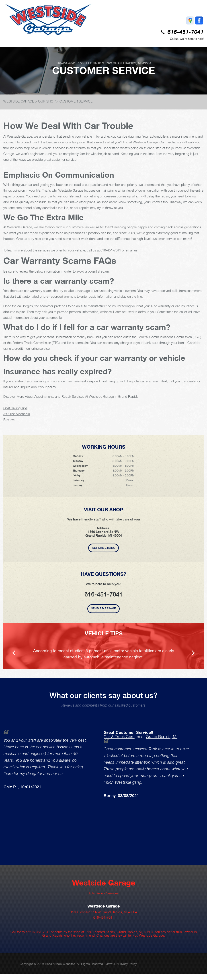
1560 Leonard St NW (95, 63)
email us (132, 250)
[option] (103, 646)
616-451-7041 (186, 32)
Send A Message (103, 608)
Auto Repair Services (103, 893)
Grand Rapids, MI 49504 (132, 63)
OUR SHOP (47, 101)
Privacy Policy (127, 964)
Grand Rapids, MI (162, 737)
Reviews (9, 420)
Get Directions (103, 548)
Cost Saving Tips (15, 408)
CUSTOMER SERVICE (76, 101)
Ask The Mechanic (17, 414)
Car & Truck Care (119, 737)
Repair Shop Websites (60, 964)
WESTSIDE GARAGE (19, 101)
